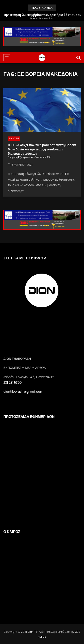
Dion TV (33, 632)
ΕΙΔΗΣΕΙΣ (14, 139)
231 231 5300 (13, 383)
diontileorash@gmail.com (23, 392)
